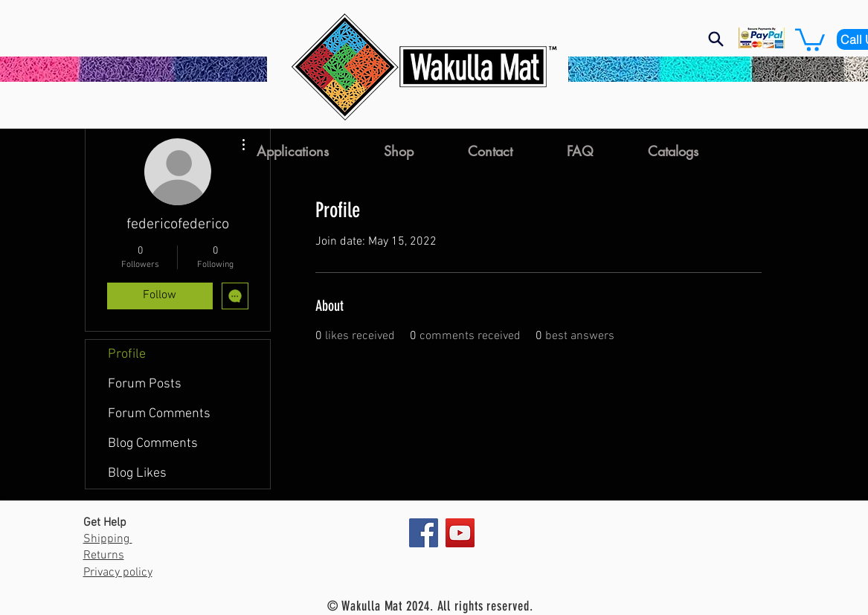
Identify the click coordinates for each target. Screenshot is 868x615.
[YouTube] (460, 533)
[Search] (716, 39)
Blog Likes (137, 473)
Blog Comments (153, 444)
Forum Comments (159, 414)
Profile (127, 354)
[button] (810, 39)
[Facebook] (424, 533)
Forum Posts (145, 384)
